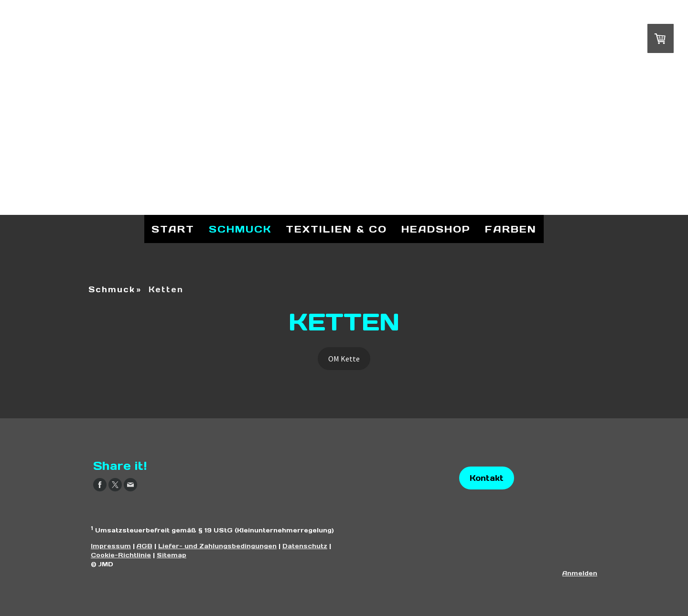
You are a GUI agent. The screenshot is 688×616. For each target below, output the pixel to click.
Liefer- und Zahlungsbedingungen (217, 546)
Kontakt (487, 478)
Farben (511, 229)
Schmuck (240, 229)
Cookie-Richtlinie (121, 555)
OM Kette (344, 359)
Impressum (111, 546)
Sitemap (172, 555)
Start (173, 229)
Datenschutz (305, 546)
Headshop (436, 229)
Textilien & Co (336, 229)
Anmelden (580, 573)
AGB (145, 546)
